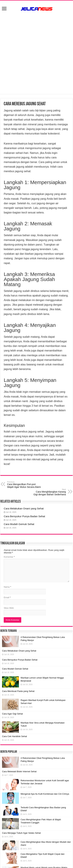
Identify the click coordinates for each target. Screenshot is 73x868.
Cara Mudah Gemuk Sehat (19, 524)
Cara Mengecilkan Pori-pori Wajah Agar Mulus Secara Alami (24, 485)
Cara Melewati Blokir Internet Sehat (19, 771)
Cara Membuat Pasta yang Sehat (18, 691)
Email (7, 597)
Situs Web (9, 608)
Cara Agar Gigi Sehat (12, 714)
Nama (7, 587)
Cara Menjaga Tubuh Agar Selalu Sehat (21, 833)
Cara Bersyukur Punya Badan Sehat (24, 516)
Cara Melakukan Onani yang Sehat (24, 508)
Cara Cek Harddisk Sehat (14, 736)
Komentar (9, 557)
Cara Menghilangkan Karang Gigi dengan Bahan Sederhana (49, 492)
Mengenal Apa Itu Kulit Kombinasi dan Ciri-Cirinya (45, 794)
